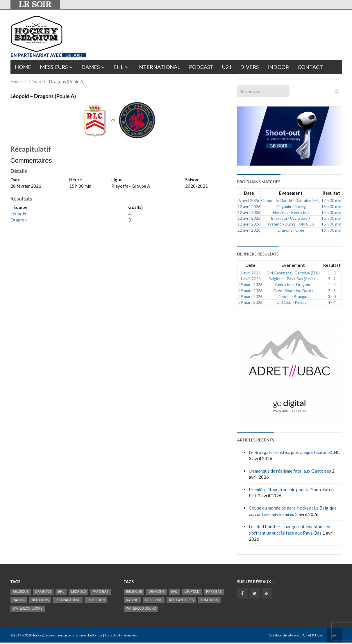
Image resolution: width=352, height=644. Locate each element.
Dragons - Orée (291, 230)
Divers (249, 67)
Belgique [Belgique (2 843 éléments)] (21, 592)
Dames (91, 67)
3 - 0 (332, 297)
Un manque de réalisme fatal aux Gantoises (290, 471)
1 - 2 (332, 285)
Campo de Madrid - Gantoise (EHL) (291, 201)
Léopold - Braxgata (293, 297)
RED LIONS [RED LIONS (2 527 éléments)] (40, 600)
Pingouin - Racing (291, 207)
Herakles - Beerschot (291, 212)
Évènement (291, 193)
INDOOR (278, 67)
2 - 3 (332, 291)
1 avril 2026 (250, 279)
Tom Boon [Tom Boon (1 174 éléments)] (96, 600)
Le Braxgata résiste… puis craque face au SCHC (294, 452)
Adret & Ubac (313, 635)
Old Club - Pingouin (293, 302)
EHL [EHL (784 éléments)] (61, 592)
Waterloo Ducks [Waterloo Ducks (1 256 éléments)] (28, 608)
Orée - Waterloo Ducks (293, 291)
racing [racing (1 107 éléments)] (19, 600)
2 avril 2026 (250, 273)
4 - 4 (332, 302)
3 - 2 (332, 279)
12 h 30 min (331, 201)
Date (249, 193)
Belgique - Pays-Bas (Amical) (293, 279)
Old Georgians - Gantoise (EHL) (293, 273)
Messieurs (54, 67)
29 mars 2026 (250, 285)
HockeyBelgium (44, 635)
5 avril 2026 (249, 201)
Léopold (18, 214)
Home (23, 67)
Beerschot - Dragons (293, 285)
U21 (227, 67)
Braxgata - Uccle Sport (291, 218)
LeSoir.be (95, 635)
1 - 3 (332, 273)
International (159, 67)
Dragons (19, 220)
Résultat (331, 193)
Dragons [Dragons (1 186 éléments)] (43, 592)
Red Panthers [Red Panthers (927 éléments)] (68, 600)
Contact (310, 67)
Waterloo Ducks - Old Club (291, 224)
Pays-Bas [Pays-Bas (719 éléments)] (101, 592)
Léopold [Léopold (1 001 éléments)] (78, 592)
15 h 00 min (331, 207)
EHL (118, 67)
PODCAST (201, 67)
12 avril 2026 (249, 207)
